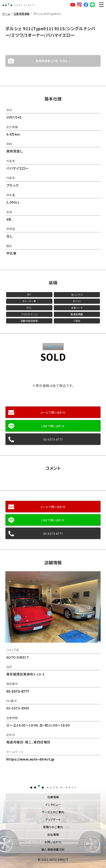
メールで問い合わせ (53, 412)
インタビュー (53, 804)
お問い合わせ (53, 842)
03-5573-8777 (53, 439)
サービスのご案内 (53, 812)
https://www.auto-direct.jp (30, 759)
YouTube (73, 5)
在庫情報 (53, 797)
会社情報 (53, 834)
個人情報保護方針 (53, 849)
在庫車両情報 (22, 14)
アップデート (53, 819)
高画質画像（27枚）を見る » (53, 61)
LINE (92, 5)
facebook (86, 5)
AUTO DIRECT (19, 5)
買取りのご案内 (53, 827)
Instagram (79, 5)
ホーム (6, 14)
